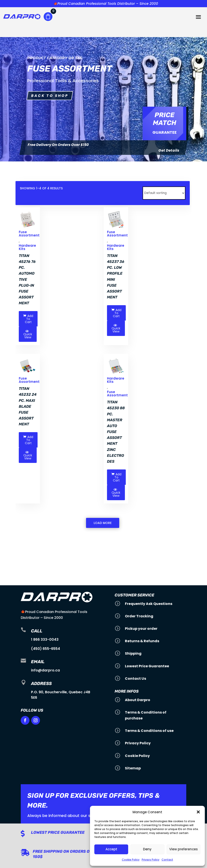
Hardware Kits (27, 247)
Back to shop (50, 96)
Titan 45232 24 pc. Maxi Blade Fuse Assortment (28, 406)
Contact (167, 860)
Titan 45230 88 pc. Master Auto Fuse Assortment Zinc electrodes (116, 432)
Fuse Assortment (117, 394)
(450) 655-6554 (46, 649)
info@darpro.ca (45, 670)
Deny (147, 849)
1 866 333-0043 (45, 639)
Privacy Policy (151, 860)
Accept (111, 849)
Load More (103, 523)
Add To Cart (28, 319)
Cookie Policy (131, 860)
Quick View (28, 334)
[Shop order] (164, 193)
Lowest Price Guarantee (58, 832)
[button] (198, 812)
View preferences (184, 849)
